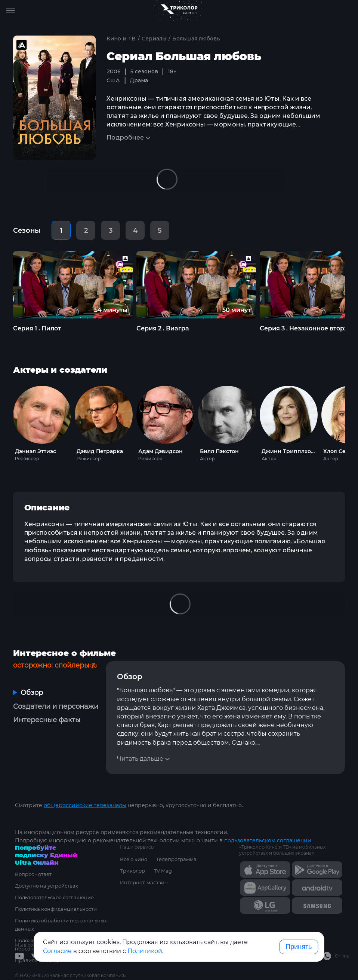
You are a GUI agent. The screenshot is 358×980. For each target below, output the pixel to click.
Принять (299, 947)
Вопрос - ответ (33, 874)
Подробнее (125, 138)
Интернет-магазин (144, 882)
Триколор (132, 871)
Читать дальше (140, 759)
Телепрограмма (176, 859)
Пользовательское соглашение (54, 897)
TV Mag (163, 871)
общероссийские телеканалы (85, 805)
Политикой (145, 951)
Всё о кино (134, 859)
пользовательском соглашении (268, 840)
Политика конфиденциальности (56, 909)
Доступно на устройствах (47, 886)
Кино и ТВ (121, 39)
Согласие (57, 951)
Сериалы (154, 39)
